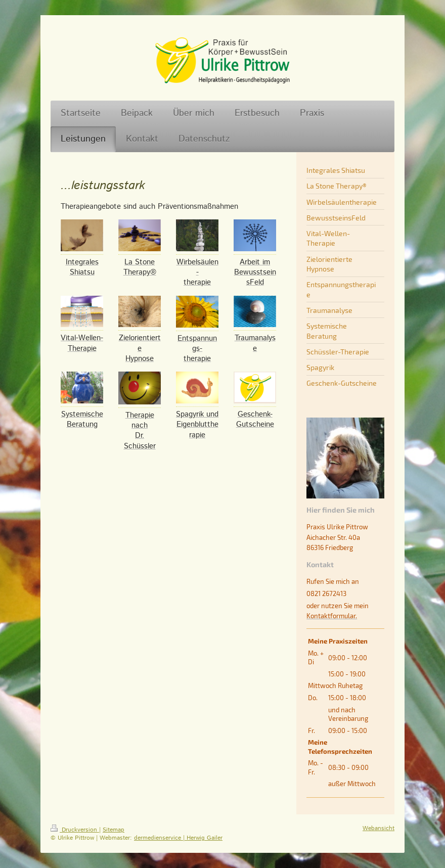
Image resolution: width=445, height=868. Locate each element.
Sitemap (114, 830)
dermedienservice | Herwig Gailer (178, 838)
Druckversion (75, 830)
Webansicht (379, 828)
